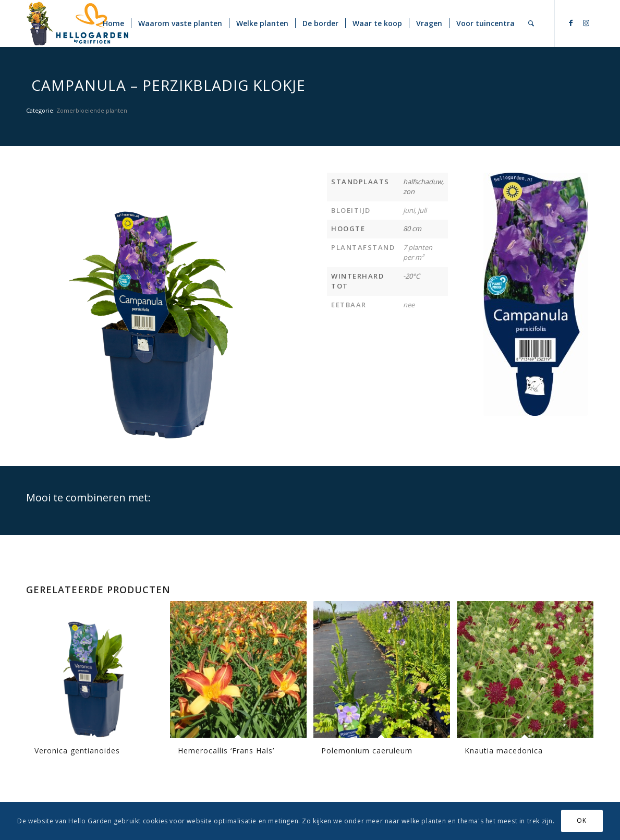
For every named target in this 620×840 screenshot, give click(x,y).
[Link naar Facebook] (570, 23)
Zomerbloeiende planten (92, 110)
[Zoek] (531, 23)
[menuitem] (113, 23)
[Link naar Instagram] (586, 23)
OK (581, 820)
